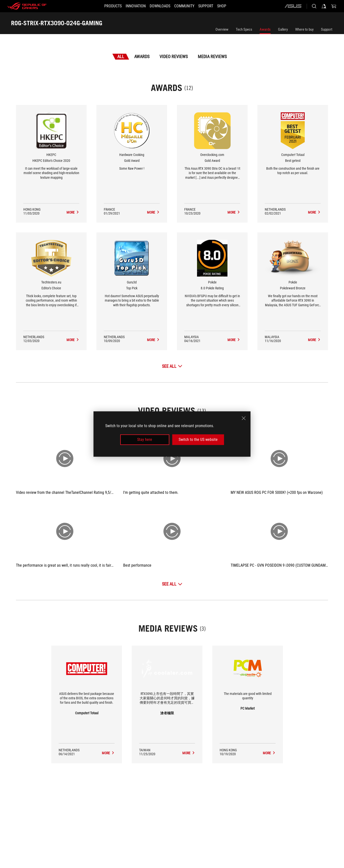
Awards (265, 29)
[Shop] (229, 6)
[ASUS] (293, 6)
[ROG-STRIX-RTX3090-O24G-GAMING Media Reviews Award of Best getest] (314, 212)
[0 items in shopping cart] (334, 6)
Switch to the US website (198, 440)
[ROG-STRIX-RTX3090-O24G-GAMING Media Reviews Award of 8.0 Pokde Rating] (234, 340)
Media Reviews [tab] (212, 57)
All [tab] (121, 57)
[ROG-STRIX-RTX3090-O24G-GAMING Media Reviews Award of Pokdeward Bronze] (314, 340)
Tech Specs (244, 29)
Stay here (145, 440)
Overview (222, 29)
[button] (106, 6)
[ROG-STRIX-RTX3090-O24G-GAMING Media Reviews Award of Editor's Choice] (73, 340)
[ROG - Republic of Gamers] (27, 6)
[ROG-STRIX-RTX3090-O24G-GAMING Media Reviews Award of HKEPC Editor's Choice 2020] (73, 212)
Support (327, 29)
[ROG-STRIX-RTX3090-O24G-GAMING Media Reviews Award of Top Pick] (153, 340)
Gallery (283, 29)
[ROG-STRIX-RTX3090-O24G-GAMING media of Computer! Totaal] (108, 753)
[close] (244, 418)
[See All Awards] (172, 366)
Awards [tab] (142, 57)
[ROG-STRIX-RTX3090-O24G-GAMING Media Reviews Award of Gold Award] (153, 212)
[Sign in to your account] (324, 6)
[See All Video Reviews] (172, 584)
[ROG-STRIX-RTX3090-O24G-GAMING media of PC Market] (269, 753)
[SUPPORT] (210, 6)
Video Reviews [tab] (174, 57)
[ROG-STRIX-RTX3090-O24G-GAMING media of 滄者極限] (189, 753)
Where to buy (304, 29)
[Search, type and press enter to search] (314, 6)
